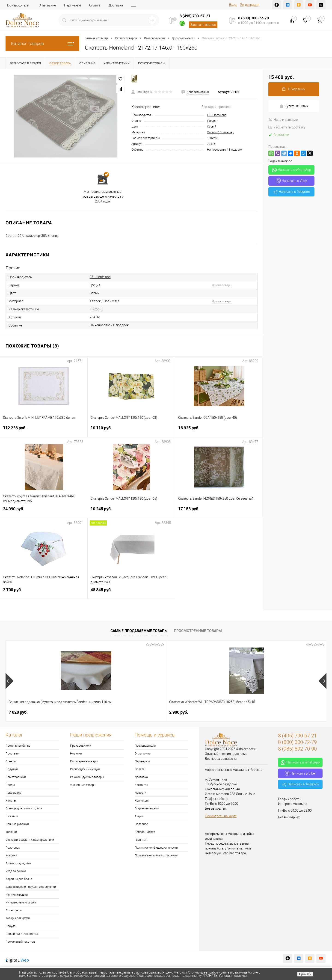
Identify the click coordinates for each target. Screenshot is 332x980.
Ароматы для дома (19, 863)
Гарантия (141, 840)
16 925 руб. (219, 431)
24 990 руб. (44, 512)
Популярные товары (84, 761)
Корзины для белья (19, 879)
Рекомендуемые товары (87, 777)
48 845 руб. (131, 592)
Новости (140, 793)
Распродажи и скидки (85, 769)
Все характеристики (216, 107)
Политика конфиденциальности (156, 848)
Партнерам (73, 5)
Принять (305, 974)
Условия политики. (233, 976)
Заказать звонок (203, 25)
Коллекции (142, 800)
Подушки (12, 769)
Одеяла (11, 761)
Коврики (11, 855)
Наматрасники (16, 777)
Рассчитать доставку (287, 127)
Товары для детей (18, 918)
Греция (212, 121)
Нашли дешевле (283, 120)
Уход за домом (16, 871)
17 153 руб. (219, 512)
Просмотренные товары (198, 631)
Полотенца (13, 848)
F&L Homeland (217, 115)
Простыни (12, 753)
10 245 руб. (131, 512)
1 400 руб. (259, 712)
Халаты (11, 800)
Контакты (139, 5)
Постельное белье (18, 746)
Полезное (141, 824)
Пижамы (12, 816)
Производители (17, 5)
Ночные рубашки (17, 824)
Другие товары (222, 285)
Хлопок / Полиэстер (221, 132)
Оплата (95, 5)
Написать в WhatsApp (292, 170)
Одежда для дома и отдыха (24, 808)
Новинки (76, 753)
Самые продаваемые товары (139, 631)
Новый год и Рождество (22, 934)
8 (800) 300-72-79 (253, 18)
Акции (139, 816)
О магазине (47, 5)
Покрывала (13, 793)
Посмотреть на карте (221, 816)
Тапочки (11, 832)
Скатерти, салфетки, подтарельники (30, 840)
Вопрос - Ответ (145, 832)
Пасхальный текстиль (21, 942)
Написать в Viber (292, 181)
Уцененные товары (83, 785)
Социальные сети (147, 808)
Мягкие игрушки (17, 895)
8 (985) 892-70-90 (297, 749)
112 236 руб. (44, 431)
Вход (233, 5)
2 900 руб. (98, 712)
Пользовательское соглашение (156, 855)
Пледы (10, 785)
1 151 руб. (179, 712)
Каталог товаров (42, 43)
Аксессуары (14, 910)
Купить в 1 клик (294, 106)
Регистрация (250, 5)
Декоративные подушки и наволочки (31, 887)
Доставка (116, 5)
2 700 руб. (44, 592)
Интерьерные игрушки (21, 902)
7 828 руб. (18, 712)
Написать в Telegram (291, 192)
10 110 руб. (131, 431)
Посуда (10, 926)
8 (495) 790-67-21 (195, 16)
